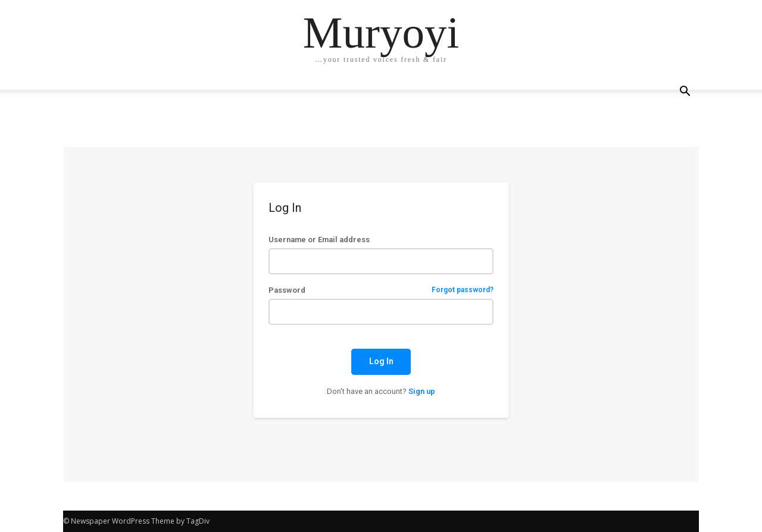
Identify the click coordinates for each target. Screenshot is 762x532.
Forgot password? (463, 290)
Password (381, 290)
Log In (381, 361)
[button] (685, 93)
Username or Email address (319, 240)
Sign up (422, 391)
